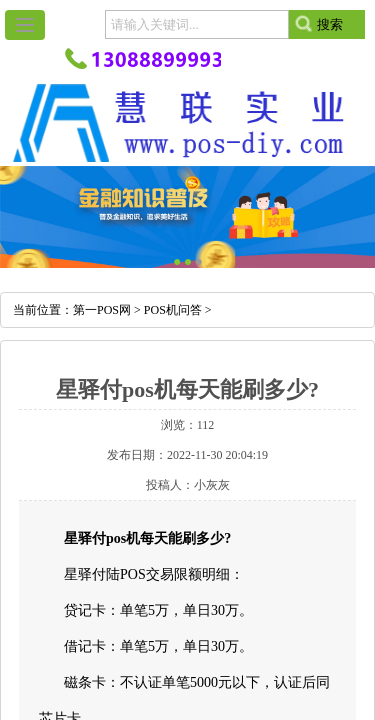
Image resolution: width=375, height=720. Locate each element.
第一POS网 (102, 310)
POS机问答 (173, 310)
